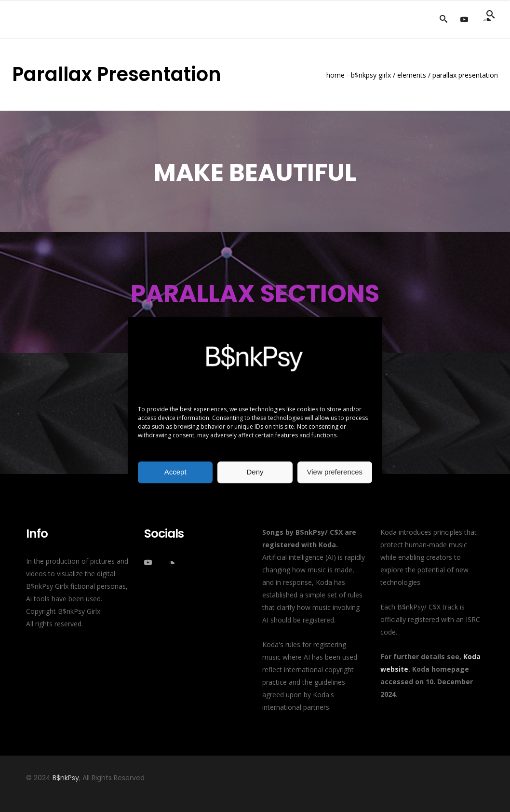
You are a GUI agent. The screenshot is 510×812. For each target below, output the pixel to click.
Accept (175, 472)
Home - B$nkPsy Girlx (359, 75)
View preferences (335, 472)
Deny (255, 472)
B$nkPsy (66, 778)
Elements (412, 75)
